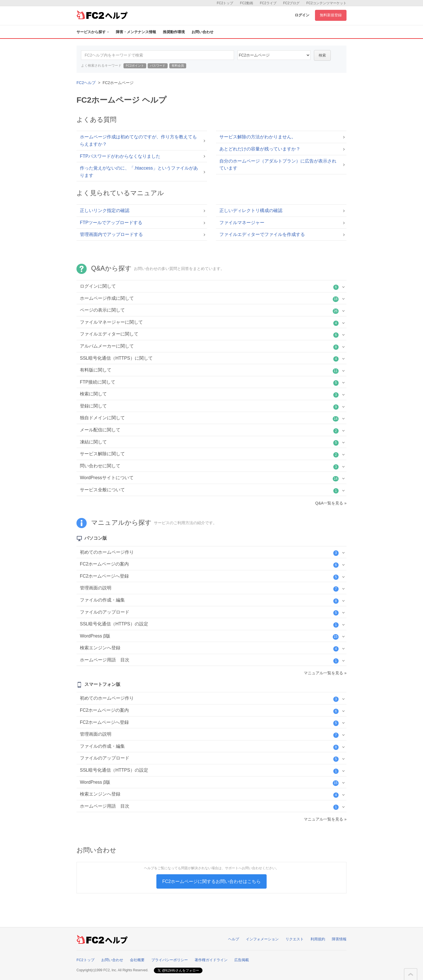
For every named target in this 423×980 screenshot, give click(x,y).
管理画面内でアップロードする (111, 234)
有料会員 (178, 66)
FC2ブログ (292, 3)
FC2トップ (225, 3)
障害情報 (339, 939)
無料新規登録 (331, 15)
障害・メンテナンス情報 (136, 32)
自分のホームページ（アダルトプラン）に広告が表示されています (278, 165)
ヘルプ (234, 939)
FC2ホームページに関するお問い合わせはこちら (211, 881)
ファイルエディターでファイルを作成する (262, 234)
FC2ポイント (135, 66)
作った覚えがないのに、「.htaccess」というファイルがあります (139, 172)
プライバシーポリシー (170, 960)
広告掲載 (242, 960)
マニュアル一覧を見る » (325, 673)
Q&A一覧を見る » (331, 503)
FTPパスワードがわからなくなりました (120, 156)
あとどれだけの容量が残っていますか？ (260, 149)
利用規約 (318, 939)
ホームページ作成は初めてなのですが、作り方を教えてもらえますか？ (138, 140)
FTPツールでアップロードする (111, 223)
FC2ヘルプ (86, 83)
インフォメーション (262, 939)
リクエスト (295, 939)
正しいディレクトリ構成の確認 (251, 210)
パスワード (158, 66)
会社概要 (137, 960)
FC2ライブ (268, 3)
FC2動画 (247, 3)
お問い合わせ (202, 32)
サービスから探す (93, 32)
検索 (322, 55)
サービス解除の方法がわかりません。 (258, 137)
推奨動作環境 (174, 32)
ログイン (302, 15)
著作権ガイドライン (211, 960)
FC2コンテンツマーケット (326, 3)
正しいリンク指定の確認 (105, 210)
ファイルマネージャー (242, 223)
